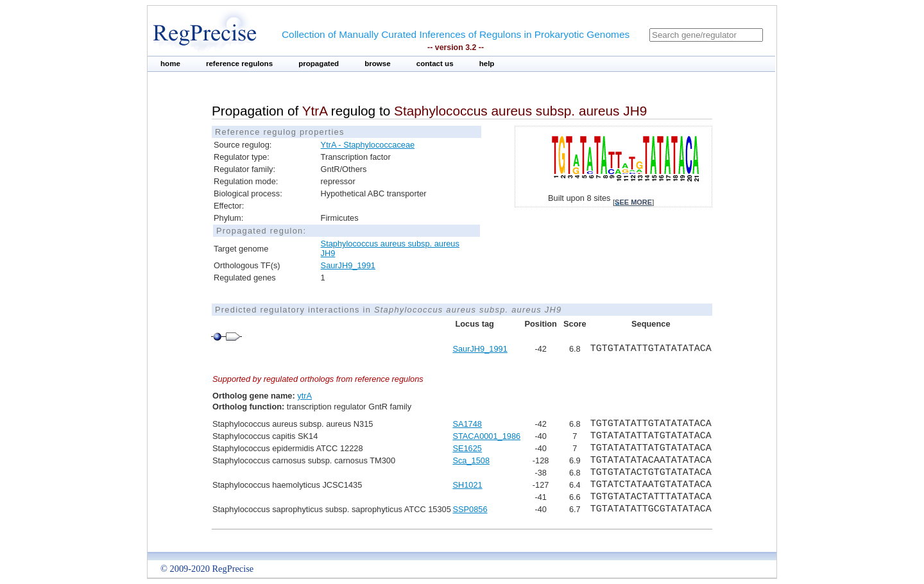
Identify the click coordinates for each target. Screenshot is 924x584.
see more (633, 202)
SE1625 (467, 448)
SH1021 (467, 485)
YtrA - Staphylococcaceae (368, 145)
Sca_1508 (471, 460)
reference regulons (239, 64)
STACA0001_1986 (486, 436)
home (170, 64)
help (487, 64)
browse (378, 64)
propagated (319, 64)
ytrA (304, 396)
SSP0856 (470, 509)
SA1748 (467, 424)
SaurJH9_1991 (348, 265)
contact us (435, 64)
